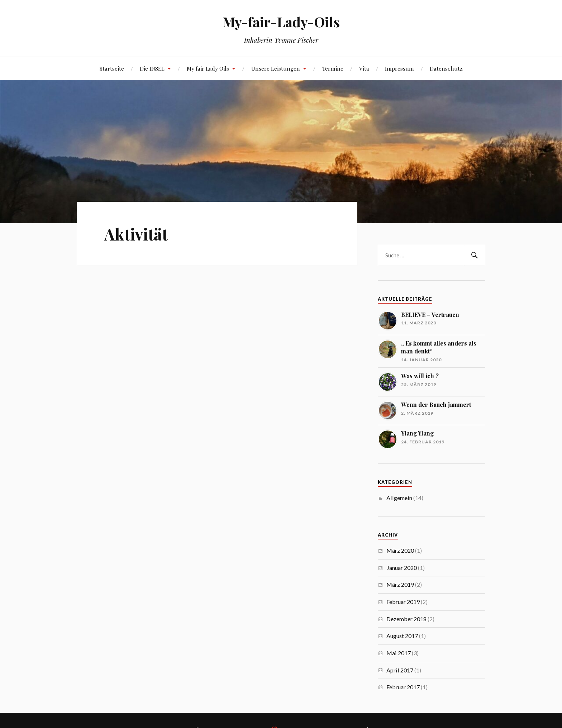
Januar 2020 (402, 568)
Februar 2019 (403, 602)
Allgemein (399, 498)
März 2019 (400, 584)
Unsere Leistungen (276, 68)
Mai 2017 (399, 653)
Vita (364, 68)
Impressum (399, 68)
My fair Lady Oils (208, 68)
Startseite (112, 68)
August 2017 (402, 636)
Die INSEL (152, 68)
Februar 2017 (403, 687)
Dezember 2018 (406, 619)
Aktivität (136, 234)
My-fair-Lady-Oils (281, 22)
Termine (333, 68)
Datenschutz (446, 68)
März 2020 (400, 550)
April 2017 (400, 670)
